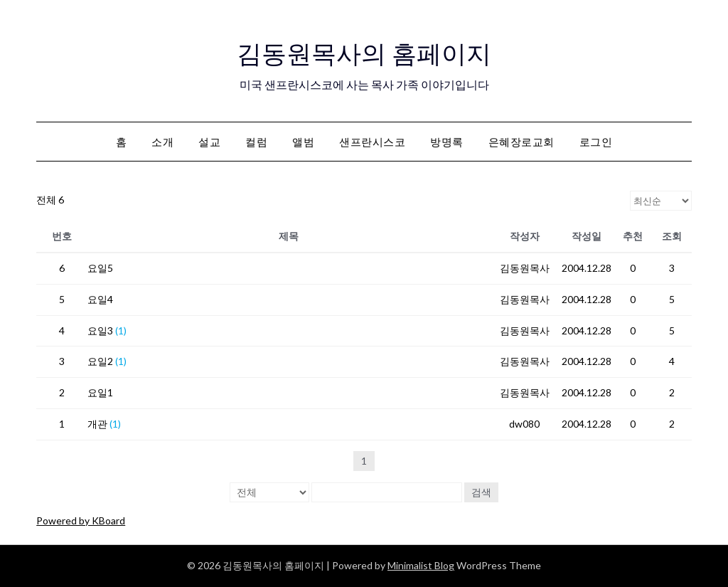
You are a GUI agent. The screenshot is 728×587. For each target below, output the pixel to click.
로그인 (596, 142)
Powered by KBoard (81, 520)
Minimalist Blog (421, 565)
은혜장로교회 (521, 142)
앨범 (303, 142)
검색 (481, 492)
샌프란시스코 (372, 142)
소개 (162, 142)
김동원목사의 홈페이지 (364, 51)
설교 (209, 142)
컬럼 (256, 142)
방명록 (447, 142)
